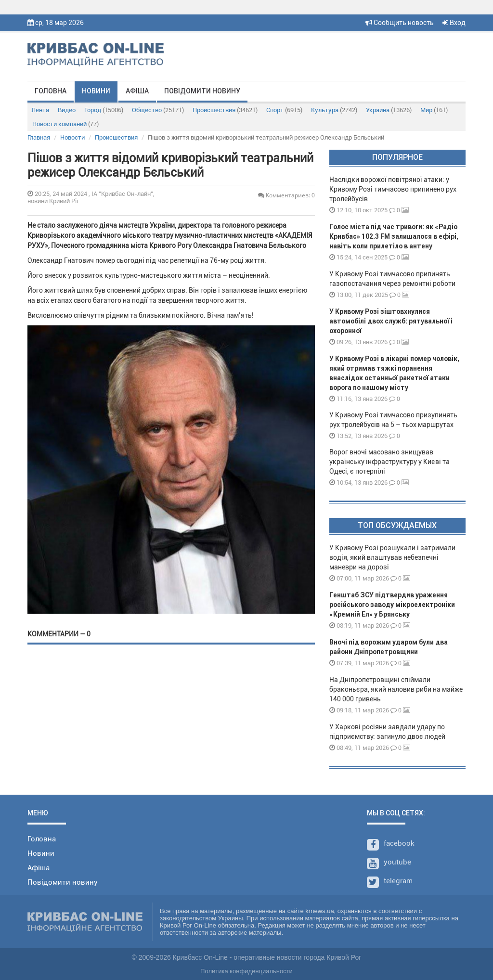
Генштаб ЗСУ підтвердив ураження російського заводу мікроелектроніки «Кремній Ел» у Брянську (392, 605)
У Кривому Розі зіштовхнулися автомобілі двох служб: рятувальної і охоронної (391, 321)
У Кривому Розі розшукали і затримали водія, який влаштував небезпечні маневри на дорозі (392, 557)
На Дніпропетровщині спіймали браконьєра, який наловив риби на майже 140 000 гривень (396, 689)
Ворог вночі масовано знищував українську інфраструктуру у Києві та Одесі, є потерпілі (389, 462)
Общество (158, 110)
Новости (72, 137)
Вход (454, 23)
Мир (434, 110)
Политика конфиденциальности (246, 971)
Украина (389, 110)
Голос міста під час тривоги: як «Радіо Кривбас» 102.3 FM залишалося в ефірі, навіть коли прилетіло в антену (394, 236)
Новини (96, 91)
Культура (334, 110)
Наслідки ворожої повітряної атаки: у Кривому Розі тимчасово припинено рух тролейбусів (393, 189)
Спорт (284, 110)
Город (104, 110)
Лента (40, 110)
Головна (51, 91)
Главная (39, 137)
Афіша (137, 91)
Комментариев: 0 (286, 195)
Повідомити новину (202, 91)
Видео (67, 110)
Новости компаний (65, 124)
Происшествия (225, 110)
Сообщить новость (400, 23)
